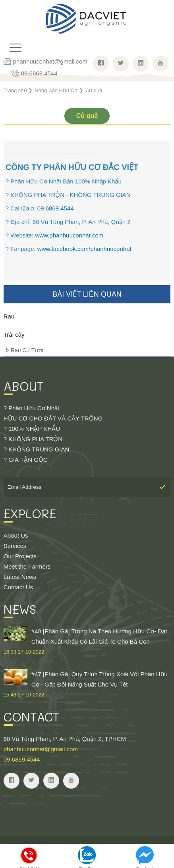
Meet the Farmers (27, 566)
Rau (9, 316)
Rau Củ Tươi (27, 350)
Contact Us (18, 587)
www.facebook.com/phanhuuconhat (84, 249)
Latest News (20, 577)
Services (15, 546)
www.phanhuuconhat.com (70, 235)
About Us (16, 535)
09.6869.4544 (39, 73)
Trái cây (14, 335)
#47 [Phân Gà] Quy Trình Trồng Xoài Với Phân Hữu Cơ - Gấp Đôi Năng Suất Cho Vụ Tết (87, 685)
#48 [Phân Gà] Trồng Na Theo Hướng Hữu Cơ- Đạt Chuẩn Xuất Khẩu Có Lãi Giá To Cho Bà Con (87, 642)
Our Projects (20, 556)
